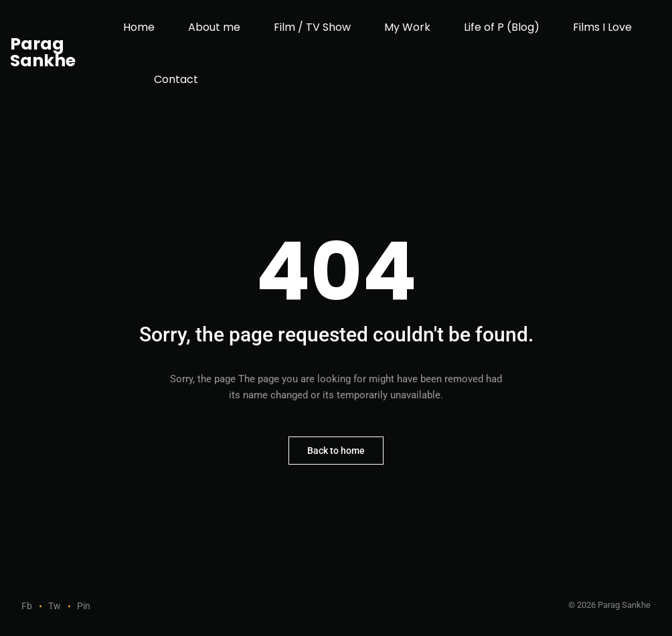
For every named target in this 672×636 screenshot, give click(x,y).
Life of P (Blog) (502, 27)
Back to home (336, 451)
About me (214, 27)
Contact (176, 79)
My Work (407, 27)
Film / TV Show (312, 27)
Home (139, 27)
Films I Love (602, 27)
